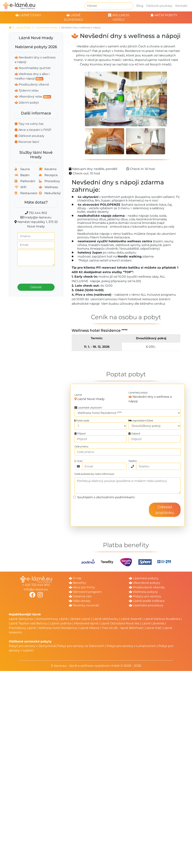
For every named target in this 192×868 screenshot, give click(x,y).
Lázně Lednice (61, 623)
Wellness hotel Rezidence (58, 628)
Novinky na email (84, 605)
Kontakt (181, 6)
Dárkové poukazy (159, 6)
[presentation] (42, 274)
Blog (140, 6)
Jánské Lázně (81, 619)
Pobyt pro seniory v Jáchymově (32, 646)
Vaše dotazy (80, 601)
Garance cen (80, 596)
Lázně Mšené (89, 628)
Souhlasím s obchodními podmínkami (106, 497)
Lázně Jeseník (131, 619)
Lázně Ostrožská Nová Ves (120, 623)
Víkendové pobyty (145, 583)
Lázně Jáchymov (22, 619)
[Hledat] (109, 6)
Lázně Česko (23, 28)
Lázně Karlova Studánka (162, 619)
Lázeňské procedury (146, 605)
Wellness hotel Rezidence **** (100, 330)
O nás (75, 578)
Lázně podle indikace (147, 601)
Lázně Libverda (153, 623)
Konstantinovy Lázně (52, 619)
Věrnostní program (85, 592)
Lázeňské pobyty (144, 578)
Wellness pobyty (143, 592)
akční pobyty (164, 15)
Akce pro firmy (82, 587)
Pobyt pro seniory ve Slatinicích (81, 646)
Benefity (77, 583)
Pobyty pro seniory (145, 596)
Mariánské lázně (86, 623)
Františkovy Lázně (22, 628)
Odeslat (36, 287)
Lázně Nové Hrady (46, 28)
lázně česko (28, 15)
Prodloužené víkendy (147, 587)
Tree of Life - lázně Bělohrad (122, 628)
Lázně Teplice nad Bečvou (28, 623)
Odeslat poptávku (165, 510)
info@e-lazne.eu (36, 589)
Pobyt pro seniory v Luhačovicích (131, 646)
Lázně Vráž (153, 628)
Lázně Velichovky (105, 619)
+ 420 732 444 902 (36, 585)
